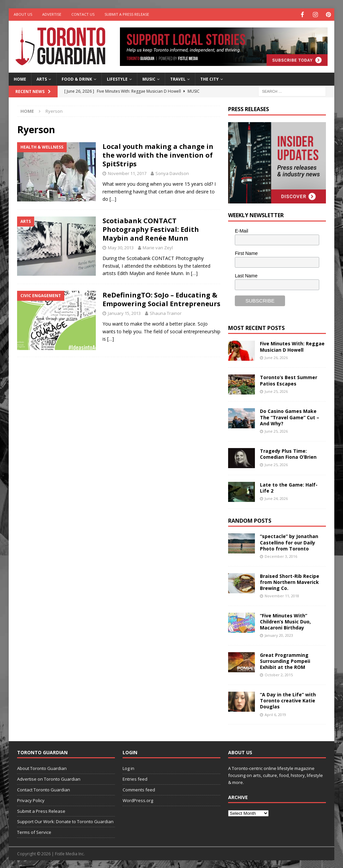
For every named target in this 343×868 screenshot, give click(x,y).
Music (149, 78)
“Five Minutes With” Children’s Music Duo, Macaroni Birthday (285, 621)
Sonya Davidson (172, 173)
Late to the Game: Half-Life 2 (289, 487)
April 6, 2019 (275, 714)
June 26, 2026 (276, 357)
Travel (178, 78)
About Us (23, 14)
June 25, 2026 (276, 391)
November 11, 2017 (127, 173)
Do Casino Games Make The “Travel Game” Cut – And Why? (290, 416)
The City (210, 78)
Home (20, 78)
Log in (128, 768)
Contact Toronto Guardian (44, 789)
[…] (113, 198)
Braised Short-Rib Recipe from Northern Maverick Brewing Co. (290, 581)
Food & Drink (77, 78)
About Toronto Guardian (42, 768)
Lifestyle (117, 78)
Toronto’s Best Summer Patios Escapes (289, 380)
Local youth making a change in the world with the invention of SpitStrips (158, 154)
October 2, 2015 (279, 674)
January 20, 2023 (279, 635)
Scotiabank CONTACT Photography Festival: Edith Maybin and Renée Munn (151, 229)
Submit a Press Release (127, 14)
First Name (246, 253)
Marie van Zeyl (158, 247)
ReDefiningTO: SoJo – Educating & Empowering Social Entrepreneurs (161, 299)
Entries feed (135, 778)
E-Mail (242, 230)
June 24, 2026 (276, 498)
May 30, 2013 (121, 247)
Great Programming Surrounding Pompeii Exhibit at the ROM (285, 660)
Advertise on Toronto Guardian (49, 778)
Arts (42, 78)
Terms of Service (34, 832)
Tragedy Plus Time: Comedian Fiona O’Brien (288, 453)
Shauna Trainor (166, 313)
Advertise (52, 14)
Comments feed (139, 789)
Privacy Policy (31, 800)
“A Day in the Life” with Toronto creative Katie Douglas (288, 700)
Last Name (246, 275)
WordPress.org (138, 800)
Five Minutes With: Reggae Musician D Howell (292, 346)
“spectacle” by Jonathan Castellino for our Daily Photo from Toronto (289, 542)
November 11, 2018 (282, 595)
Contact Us (83, 14)
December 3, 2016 (281, 556)
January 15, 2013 (124, 313)
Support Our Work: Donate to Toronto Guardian (65, 821)
